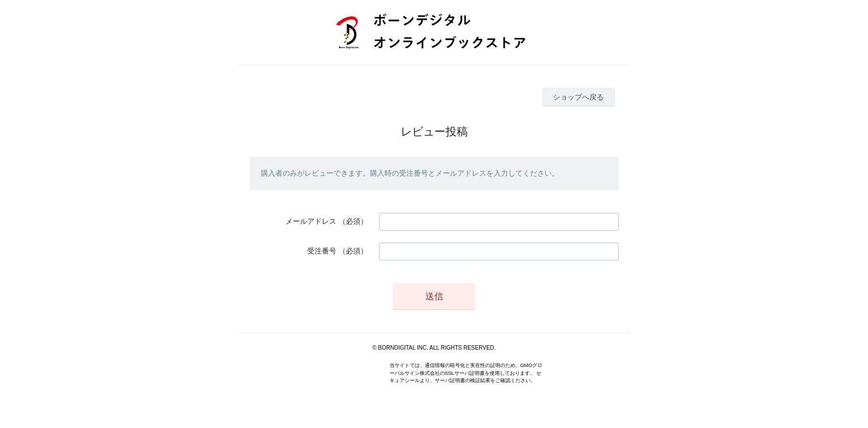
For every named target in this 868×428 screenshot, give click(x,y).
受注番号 (322, 251)
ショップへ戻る (578, 97)
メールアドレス (311, 221)
